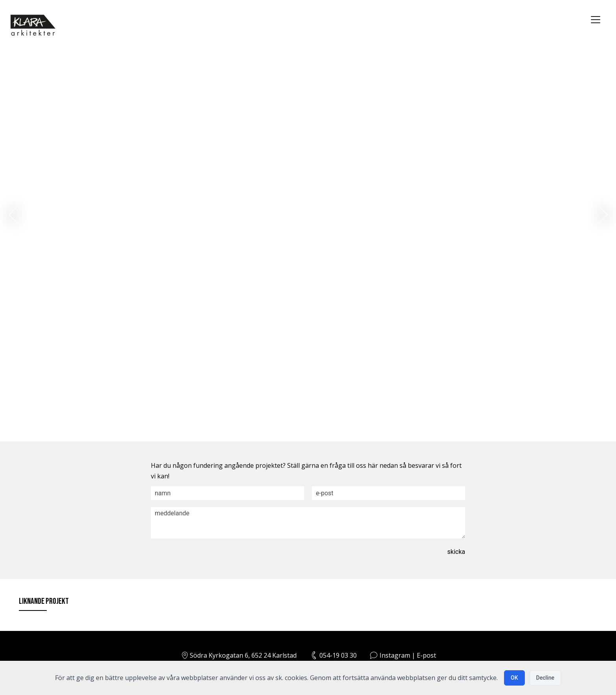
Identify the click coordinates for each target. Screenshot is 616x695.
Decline (545, 678)
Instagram (395, 655)
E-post (426, 655)
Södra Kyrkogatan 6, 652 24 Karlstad (238, 655)
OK (514, 678)
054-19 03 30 (338, 655)
